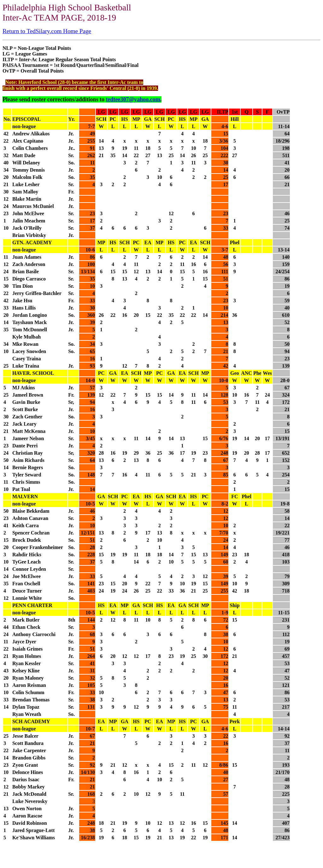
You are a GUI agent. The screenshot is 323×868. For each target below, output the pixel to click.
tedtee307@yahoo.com (133, 99)
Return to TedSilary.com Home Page (47, 31)
